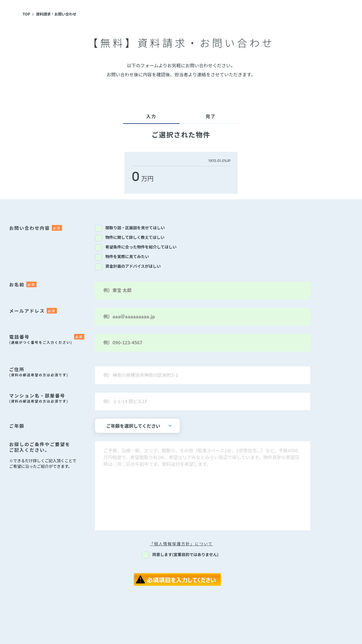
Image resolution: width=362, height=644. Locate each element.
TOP (26, 14)
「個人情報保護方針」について (181, 544)
